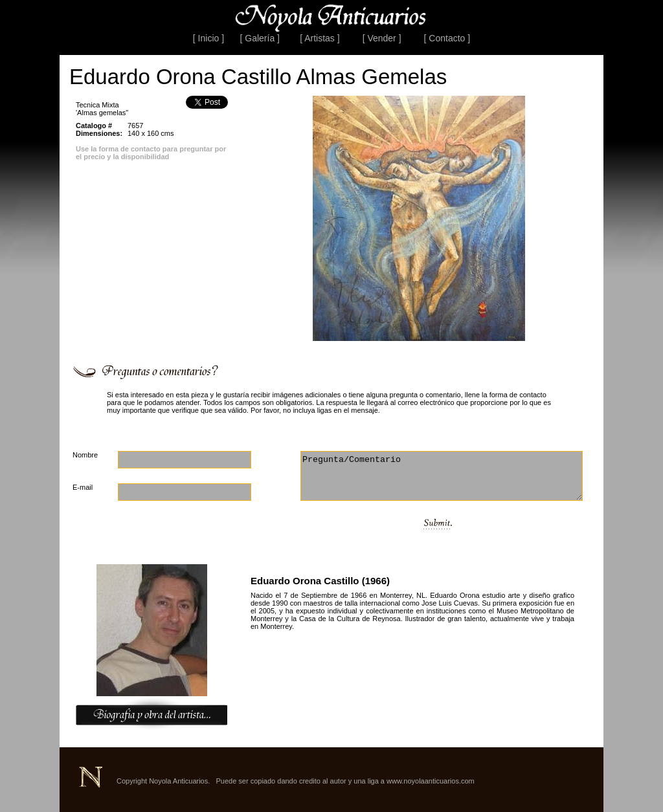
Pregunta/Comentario (442, 476)
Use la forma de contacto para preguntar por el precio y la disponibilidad (151, 153)
